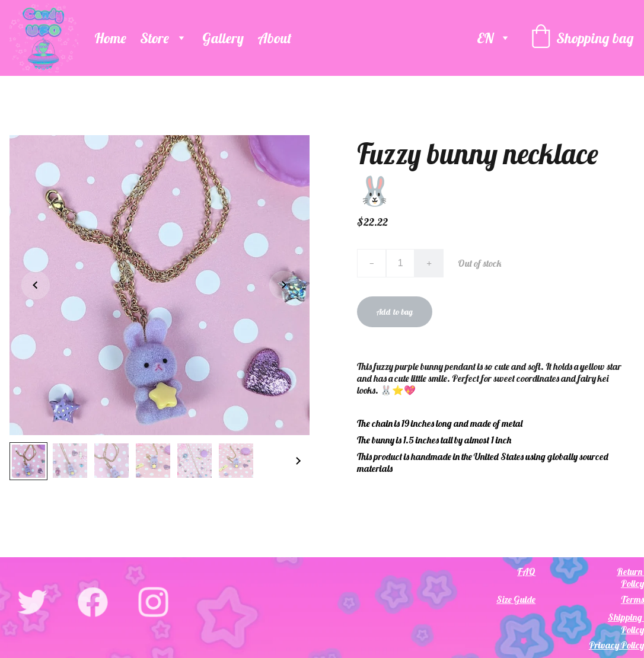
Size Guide (516, 599)
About (275, 38)
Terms (632, 599)
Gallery (223, 38)
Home (110, 38)
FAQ (526, 571)
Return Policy (630, 577)
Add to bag (394, 312)
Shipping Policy (626, 623)
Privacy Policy (616, 645)
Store (154, 38)
